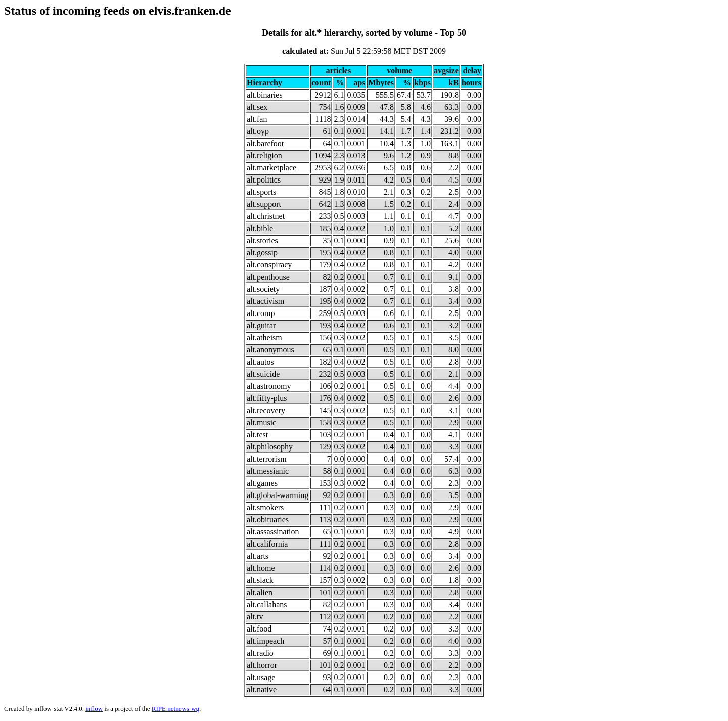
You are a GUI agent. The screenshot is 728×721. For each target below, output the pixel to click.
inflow (94, 709)
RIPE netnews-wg (175, 709)
